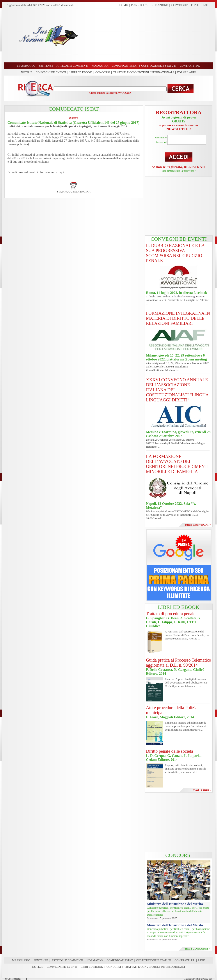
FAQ (205, 5)
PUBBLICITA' (140, 5)
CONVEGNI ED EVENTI (51, 72)
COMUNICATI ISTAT (120, 960)
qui (62, 172)
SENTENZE (41, 960)
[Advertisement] (147, 35)
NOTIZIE (27, 72)
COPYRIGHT (180, 5)
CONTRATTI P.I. (185, 960)
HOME (123, 5)
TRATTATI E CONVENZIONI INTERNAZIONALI (143, 72)
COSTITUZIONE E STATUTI (154, 960)
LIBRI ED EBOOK (81, 72)
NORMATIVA (95, 960)
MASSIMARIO (21, 960)
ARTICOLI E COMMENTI (67, 960)
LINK (202, 960)
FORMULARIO (187, 72)
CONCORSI (103, 72)
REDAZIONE (160, 5)
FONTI (195, 5)
